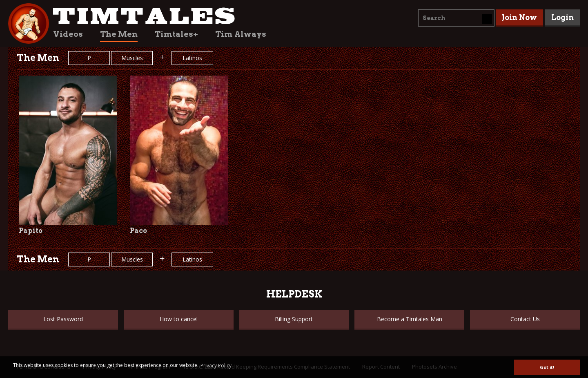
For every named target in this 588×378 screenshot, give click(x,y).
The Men (119, 34)
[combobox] (456, 18)
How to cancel (179, 319)
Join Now (519, 17)
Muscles (132, 58)
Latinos (192, 58)
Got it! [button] (547, 367)
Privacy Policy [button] (216, 366)
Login (562, 17)
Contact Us (525, 319)
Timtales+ (176, 34)
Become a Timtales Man (410, 319)
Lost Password (63, 319)
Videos (68, 34)
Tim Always (241, 34)
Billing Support (294, 319)
